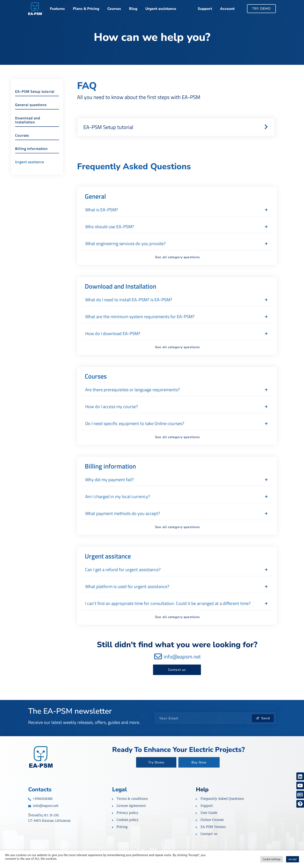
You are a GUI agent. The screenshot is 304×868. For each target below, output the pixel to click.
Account (227, 9)
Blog (133, 9)
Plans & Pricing (86, 9)
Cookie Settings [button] (272, 859)
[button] (176, 127)
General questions (31, 114)
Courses (114, 9)
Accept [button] (293, 859)
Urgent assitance (30, 171)
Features (57, 9)
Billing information (31, 157)
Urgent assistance (161, 9)
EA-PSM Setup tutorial (35, 100)
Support (205, 9)
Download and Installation (28, 129)
